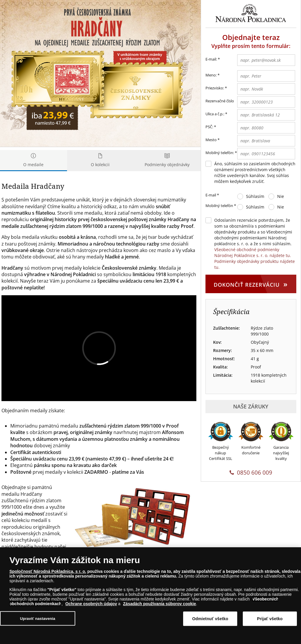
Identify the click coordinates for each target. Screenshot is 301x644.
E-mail (212, 195)
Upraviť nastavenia (38, 618)
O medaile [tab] (34, 160)
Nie (281, 196)
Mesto (211, 140)
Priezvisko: (215, 88)
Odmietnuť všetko (210, 619)
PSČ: (209, 127)
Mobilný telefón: (220, 153)
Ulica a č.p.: (215, 114)
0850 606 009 (251, 473)
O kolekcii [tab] (101, 160)
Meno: (211, 75)
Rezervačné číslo (220, 101)
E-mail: (213, 59)
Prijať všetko (270, 619)
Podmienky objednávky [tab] (167, 160)
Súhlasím (255, 196)
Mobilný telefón (221, 206)
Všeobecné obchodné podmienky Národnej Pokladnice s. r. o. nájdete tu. (253, 252)
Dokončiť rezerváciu (251, 284)
